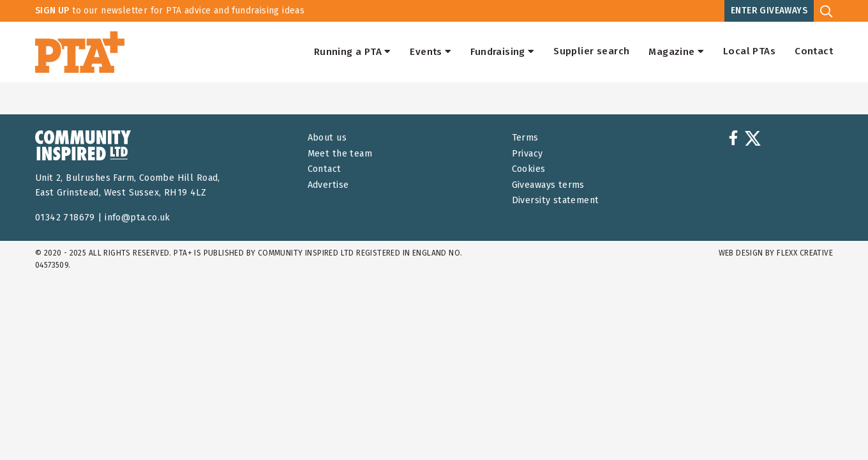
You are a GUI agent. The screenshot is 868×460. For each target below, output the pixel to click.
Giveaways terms (548, 185)
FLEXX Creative (805, 253)
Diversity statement (556, 200)
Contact (814, 52)
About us (327, 138)
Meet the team (340, 154)
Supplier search (591, 52)
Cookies (529, 169)
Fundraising (502, 52)
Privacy (528, 154)
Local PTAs (749, 52)
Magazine (676, 52)
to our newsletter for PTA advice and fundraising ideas (170, 11)
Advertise (328, 185)
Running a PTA (353, 52)
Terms (525, 138)
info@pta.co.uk (138, 218)
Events (430, 52)
